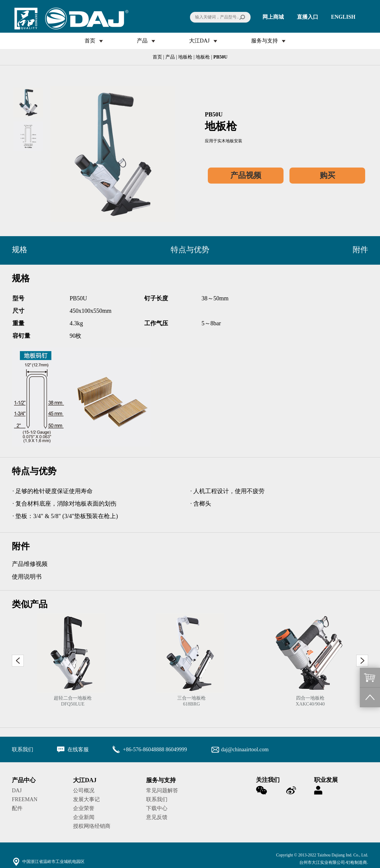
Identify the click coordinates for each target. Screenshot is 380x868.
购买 (327, 175)
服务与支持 (265, 41)
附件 (360, 250)
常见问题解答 (162, 790)
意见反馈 (157, 817)
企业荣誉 (84, 808)
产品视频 (246, 175)
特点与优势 (190, 250)
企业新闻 (84, 817)
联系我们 (157, 799)
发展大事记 (86, 799)
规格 (20, 250)
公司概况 (84, 790)
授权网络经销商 (92, 826)
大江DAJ (199, 41)
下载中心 (157, 808)
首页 (90, 41)
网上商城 (273, 17)
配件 (17, 808)
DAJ (17, 790)
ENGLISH (343, 17)
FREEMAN (25, 799)
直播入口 (308, 17)
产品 (142, 41)
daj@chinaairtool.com (245, 749)
